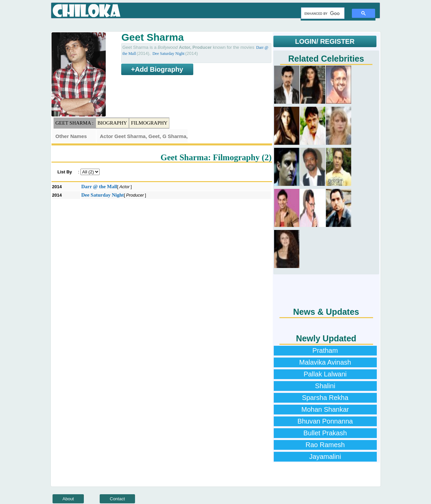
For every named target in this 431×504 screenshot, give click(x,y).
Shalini (325, 386)
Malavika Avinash (325, 362)
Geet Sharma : (75, 123)
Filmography (149, 123)
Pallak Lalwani (325, 374)
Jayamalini (325, 457)
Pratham (325, 350)
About (68, 499)
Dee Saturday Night (169, 54)
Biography (112, 123)
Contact (117, 499)
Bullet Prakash (325, 433)
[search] (322, 13)
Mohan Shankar (325, 409)
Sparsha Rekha (325, 398)
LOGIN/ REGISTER (325, 41)
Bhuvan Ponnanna (325, 421)
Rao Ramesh (325, 445)
